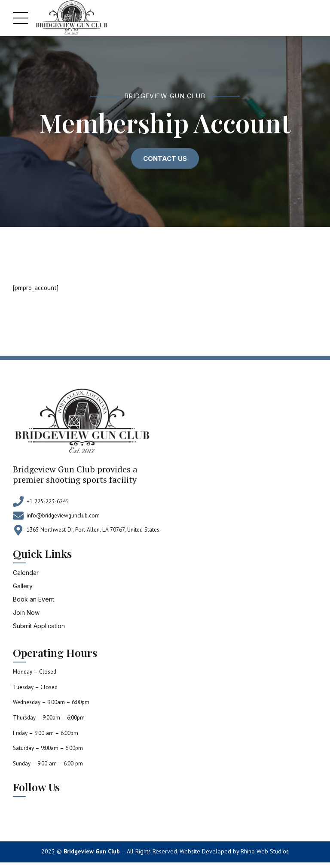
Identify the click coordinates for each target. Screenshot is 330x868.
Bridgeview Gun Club (92, 851)
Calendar (26, 573)
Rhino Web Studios (265, 851)
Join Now (26, 612)
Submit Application (39, 626)
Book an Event (34, 599)
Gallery (23, 586)
